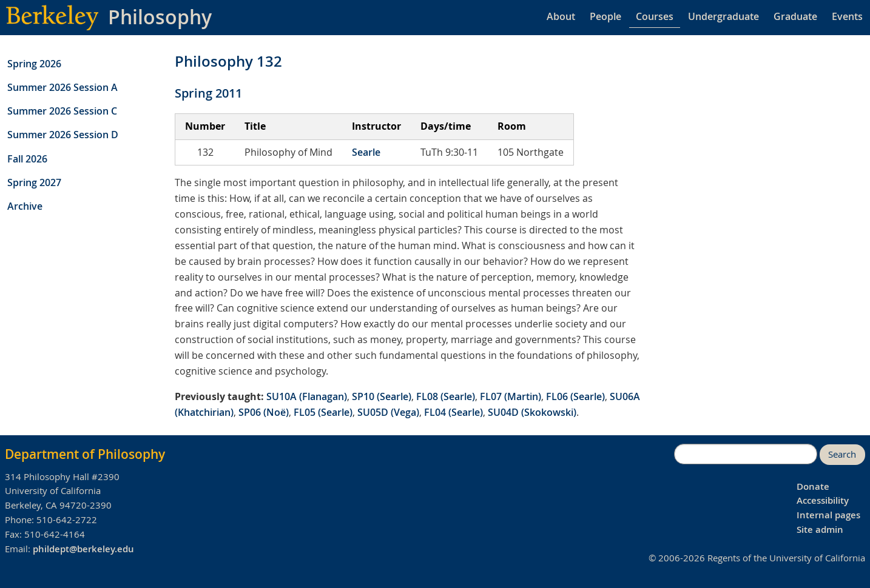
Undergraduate (723, 16)
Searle (366, 152)
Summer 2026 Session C (62, 111)
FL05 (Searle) (323, 412)
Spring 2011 (208, 93)
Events (847, 16)
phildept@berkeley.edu (83, 549)
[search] (746, 454)
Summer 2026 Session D (63, 135)
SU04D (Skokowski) (532, 412)
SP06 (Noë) (264, 412)
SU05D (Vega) (388, 412)
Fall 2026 (27, 159)
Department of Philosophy (85, 454)
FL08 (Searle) (446, 396)
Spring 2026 (34, 64)
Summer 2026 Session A (62, 87)
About (561, 16)
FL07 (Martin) (511, 396)
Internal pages (828, 515)
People (605, 16)
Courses (655, 16)
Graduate (795, 16)
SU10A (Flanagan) (307, 396)
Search (842, 454)
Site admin (820, 530)
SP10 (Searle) (382, 396)
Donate (813, 486)
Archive (25, 206)
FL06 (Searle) (575, 396)
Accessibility (823, 500)
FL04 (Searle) (454, 412)
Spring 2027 (34, 182)
